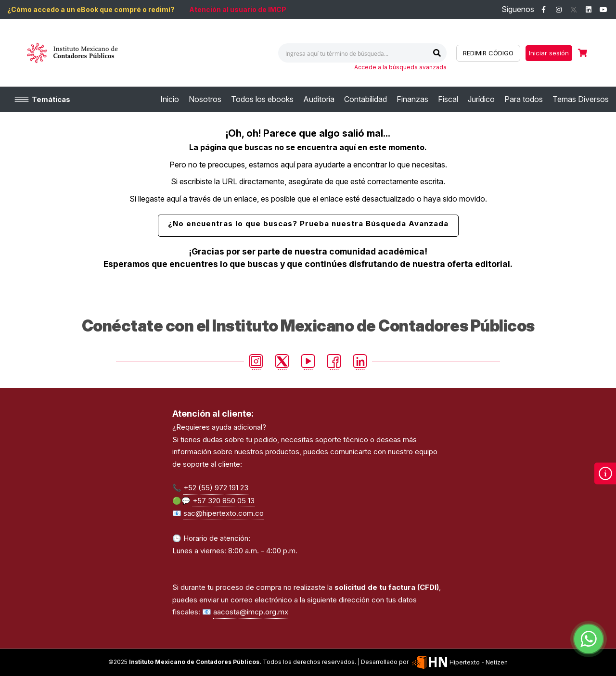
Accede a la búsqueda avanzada (400, 67)
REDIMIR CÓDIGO (488, 53)
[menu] (385, 99)
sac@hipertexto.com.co (224, 513)
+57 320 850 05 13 (224, 501)
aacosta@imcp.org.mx (251, 612)
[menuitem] (170, 99)
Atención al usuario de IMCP (238, 9)
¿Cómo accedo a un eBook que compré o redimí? (91, 9)
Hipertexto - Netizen (459, 662)
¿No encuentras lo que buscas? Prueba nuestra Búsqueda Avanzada (308, 223)
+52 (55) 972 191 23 (216, 488)
